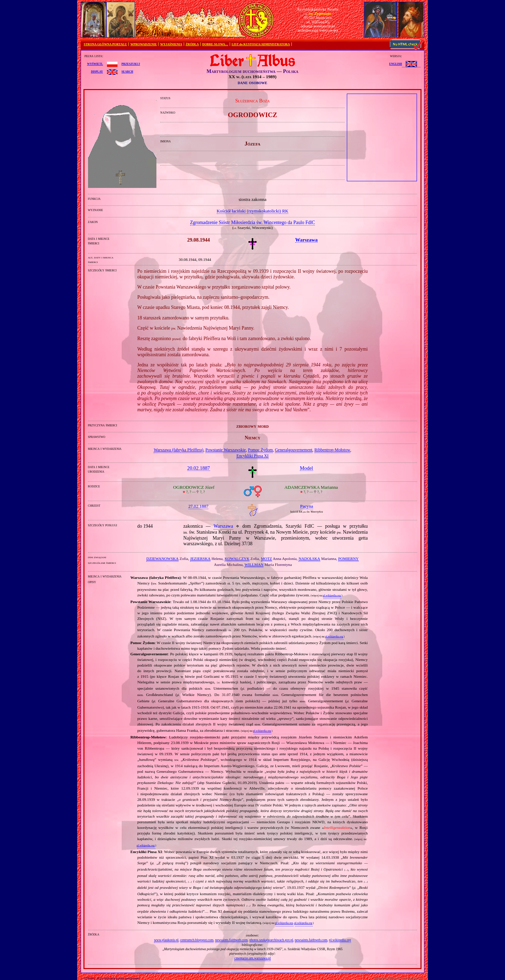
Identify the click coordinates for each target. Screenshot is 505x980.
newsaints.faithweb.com (231, 940)
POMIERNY (348, 559)
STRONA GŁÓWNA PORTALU (105, 44)
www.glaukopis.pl (166, 940)
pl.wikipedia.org (332, 596)
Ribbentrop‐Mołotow (332, 450)
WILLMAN (254, 565)
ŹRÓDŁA (192, 44)
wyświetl (95, 63)
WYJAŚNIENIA (171, 44)
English (396, 63)
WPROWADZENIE (144, 44)
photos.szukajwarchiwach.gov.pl (271, 940)
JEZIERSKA (200, 559)
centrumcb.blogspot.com (197, 940)
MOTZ (267, 559)
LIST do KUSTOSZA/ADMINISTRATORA (261, 44)
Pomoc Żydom (260, 450)
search (127, 71)
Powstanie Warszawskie (226, 450)
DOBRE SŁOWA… (215, 44)
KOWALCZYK (237, 559)
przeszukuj (131, 63)
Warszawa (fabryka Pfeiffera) (178, 450)
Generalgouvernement (294, 450)
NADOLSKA (309, 559)
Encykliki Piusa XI (252, 456)
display (97, 71)
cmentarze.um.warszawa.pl (252, 958)
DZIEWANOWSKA (162, 559)
